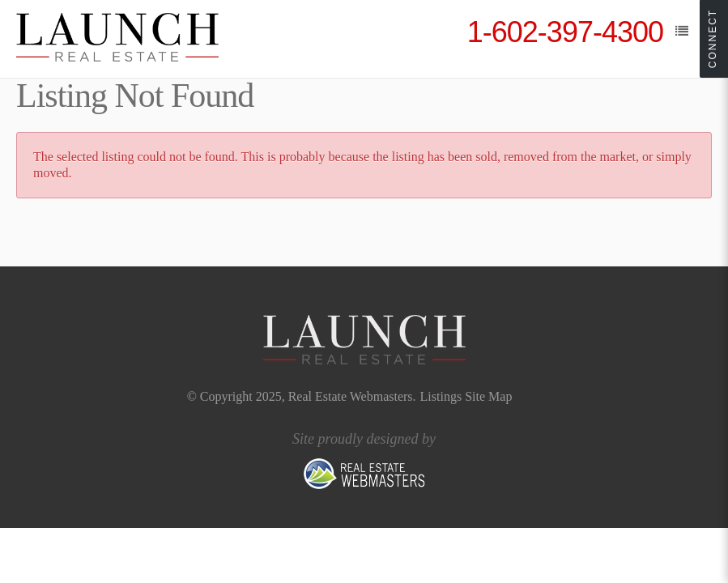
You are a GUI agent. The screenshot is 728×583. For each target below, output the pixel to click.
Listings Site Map (466, 396)
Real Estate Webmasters (351, 396)
